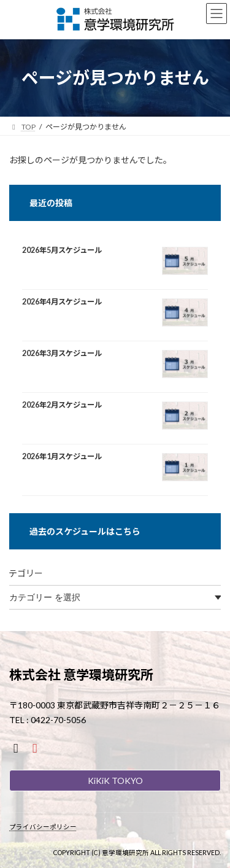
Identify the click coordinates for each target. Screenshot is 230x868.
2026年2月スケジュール (62, 405)
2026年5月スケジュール (62, 250)
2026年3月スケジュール (62, 354)
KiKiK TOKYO (115, 781)
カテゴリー (21, 573)
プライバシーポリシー (43, 827)
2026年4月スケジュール (62, 302)
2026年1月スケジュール (62, 457)
